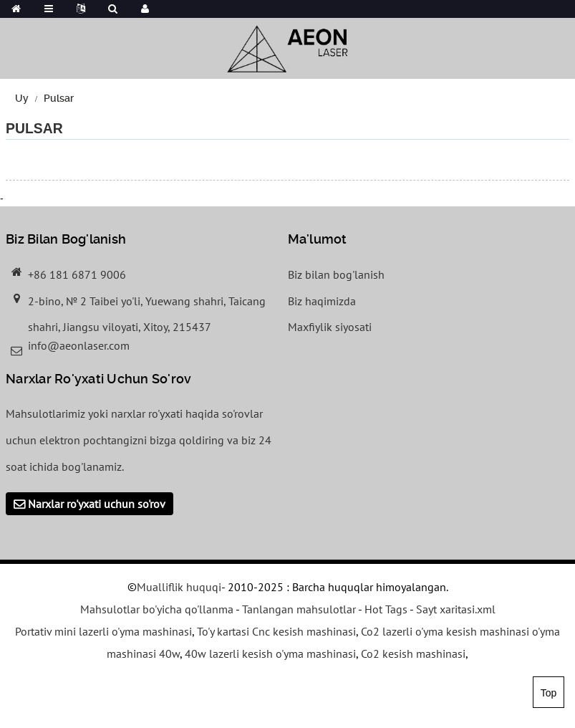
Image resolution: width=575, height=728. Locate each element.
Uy (22, 98)
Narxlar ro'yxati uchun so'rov (97, 504)
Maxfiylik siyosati (330, 327)
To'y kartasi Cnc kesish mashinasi (276, 631)
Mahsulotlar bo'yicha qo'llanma (157, 609)
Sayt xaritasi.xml (456, 609)
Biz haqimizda (322, 301)
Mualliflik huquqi (179, 587)
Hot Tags (386, 609)
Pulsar (59, 98)
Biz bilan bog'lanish (336, 274)
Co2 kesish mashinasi (413, 653)
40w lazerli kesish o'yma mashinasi (270, 653)
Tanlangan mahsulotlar (299, 609)
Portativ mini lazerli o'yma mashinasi (103, 631)
